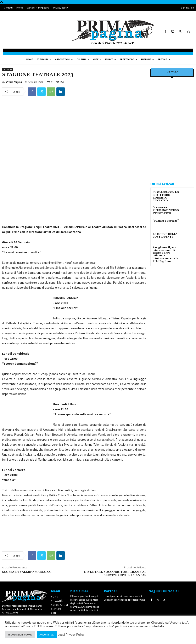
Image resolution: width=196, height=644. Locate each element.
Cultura (8, 69)
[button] (189, 32)
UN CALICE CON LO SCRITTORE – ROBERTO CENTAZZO (166, 196)
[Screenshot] (172, 115)
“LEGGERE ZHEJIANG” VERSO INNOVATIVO (166, 210)
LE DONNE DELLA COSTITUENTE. (165, 236)
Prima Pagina (14, 82)
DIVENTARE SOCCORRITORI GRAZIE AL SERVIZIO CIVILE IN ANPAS (115, 574)
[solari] (172, 298)
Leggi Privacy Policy (71, 635)
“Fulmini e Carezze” (166, 221)
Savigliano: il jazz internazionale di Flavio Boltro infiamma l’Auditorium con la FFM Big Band (165, 254)
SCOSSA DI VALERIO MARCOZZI (27, 572)
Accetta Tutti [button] (47, 635)
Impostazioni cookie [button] (20, 635)
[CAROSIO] (172, 169)
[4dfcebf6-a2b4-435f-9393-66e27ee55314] (172, 392)
